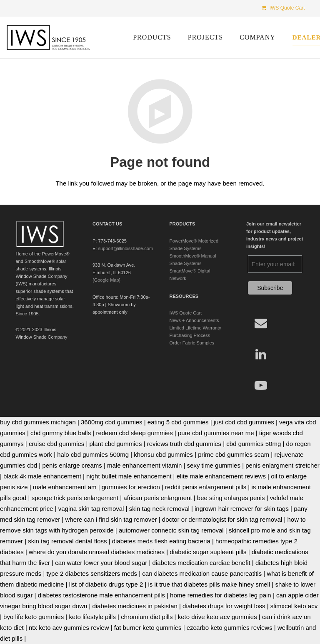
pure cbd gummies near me (216, 433)
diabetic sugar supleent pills (208, 552)
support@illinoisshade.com (125, 248)
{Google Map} (106, 280)
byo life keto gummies (34, 617)
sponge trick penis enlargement (75, 498)
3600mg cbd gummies (112, 422)
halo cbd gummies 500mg (93, 455)
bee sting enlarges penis (231, 498)
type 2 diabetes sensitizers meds (92, 573)
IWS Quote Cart (186, 313)
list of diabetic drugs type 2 (106, 584)
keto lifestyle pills (92, 617)
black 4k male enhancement (42, 476)
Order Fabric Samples (192, 343)
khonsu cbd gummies (163, 455)
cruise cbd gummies (56, 444)
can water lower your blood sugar (101, 563)
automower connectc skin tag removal (171, 530)
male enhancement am (65, 487)
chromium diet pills (147, 617)
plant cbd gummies (116, 444)
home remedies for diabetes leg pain (221, 595)
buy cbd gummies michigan (38, 422)
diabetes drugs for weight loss (224, 606)
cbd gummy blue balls (61, 433)
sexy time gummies (214, 465)
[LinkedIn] (261, 354)
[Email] (261, 323)
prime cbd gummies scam (234, 455)
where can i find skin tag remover (111, 519)
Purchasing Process (190, 335)
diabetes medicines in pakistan (135, 606)
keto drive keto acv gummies (217, 617)
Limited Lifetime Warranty (195, 328)
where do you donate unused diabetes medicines (97, 552)
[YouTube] (261, 385)
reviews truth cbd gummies (184, 444)
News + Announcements (194, 320)
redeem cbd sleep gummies (134, 433)
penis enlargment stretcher (282, 465)
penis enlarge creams (72, 465)
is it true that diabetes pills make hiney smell (209, 584)
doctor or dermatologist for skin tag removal (222, 519)
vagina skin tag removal (91, 509)
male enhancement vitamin (144, 465)
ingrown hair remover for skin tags (242, 509)
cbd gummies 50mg (254, 444)
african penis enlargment (157, 498)
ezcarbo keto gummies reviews (230, 628)
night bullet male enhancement (129, 476)
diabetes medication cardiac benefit (201, 563)
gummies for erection (131, 487)
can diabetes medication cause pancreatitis (202, 573)
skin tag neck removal (159, 509)
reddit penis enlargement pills (206, 487)
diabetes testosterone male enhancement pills (101, 595)
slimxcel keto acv (294, 606)
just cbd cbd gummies (244, 422)
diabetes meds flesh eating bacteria (161, 541)
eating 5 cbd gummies (178, 422)
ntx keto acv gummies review (69, 628)
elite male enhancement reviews (221, 476)
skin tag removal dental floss (67, 541)
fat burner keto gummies (148, 628)
